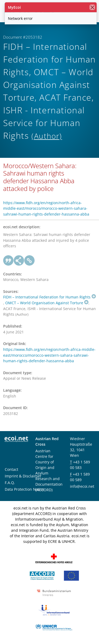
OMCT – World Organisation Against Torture (47, 303)
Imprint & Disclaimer (23, 476)
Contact (11, 469)
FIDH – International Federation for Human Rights (49, 297)
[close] (92, 7)
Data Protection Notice (25, 489)
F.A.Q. (10, 483)
